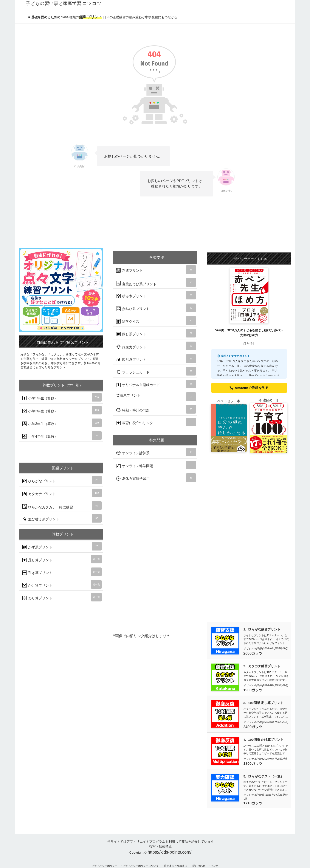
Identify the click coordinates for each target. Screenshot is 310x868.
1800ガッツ (253, 764)
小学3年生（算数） (62, 423)
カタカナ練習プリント (264, 666)
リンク (214, 866)
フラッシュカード (156, 371)
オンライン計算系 (156, 452)
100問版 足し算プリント (266, 703)
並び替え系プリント (62, 518)
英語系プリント (156, 397)
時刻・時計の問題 (156, 409)
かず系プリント (62, 546)
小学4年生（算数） (62, 436)
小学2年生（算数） (62, 410)
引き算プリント (62, 572)
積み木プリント (156, 295)
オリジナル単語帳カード (156, 384)
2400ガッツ (253, 727)
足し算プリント (62, 559)
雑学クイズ (156, 321)
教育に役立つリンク (156, 422)
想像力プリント (156, 346)
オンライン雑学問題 (156, 465)
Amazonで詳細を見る (249, 388)
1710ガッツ (253, 803)
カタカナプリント (62, 493)
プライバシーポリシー (105, 866)
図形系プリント (156, 359)
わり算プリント (62, 597)
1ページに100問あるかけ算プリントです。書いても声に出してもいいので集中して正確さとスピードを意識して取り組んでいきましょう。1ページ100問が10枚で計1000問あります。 (266, 753)
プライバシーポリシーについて (141, 866)
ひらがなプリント (62, 480)
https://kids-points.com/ (170, 852)
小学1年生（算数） (62, 397)
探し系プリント (156, 333)
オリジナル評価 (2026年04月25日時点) (266, 649)
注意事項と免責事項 (176, 866)
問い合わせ (199, 866)
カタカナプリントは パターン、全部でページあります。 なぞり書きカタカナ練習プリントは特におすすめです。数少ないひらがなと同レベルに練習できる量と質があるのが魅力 (266, 680)
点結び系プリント (156, 308)
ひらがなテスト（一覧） (266, 776)
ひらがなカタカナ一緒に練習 (62, 506)
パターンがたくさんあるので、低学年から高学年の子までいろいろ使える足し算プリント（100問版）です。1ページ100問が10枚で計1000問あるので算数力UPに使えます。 (266, 717)
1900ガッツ (253, 690)
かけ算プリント (62, 584)
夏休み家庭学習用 (156, 478)
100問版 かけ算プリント (266, 740)
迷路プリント (156, 270)
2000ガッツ (253, 653)
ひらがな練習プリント (264, 629)
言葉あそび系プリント (156, 282)
